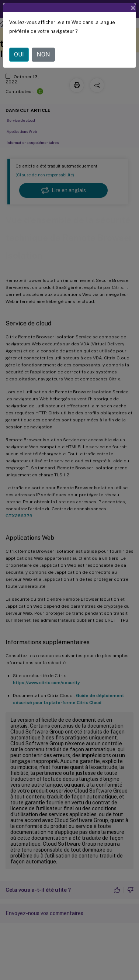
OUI (19, 54)
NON (43, 54)
